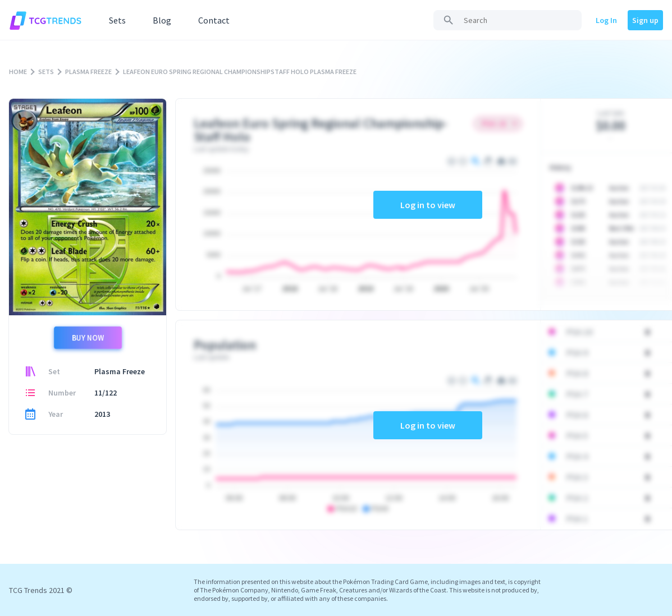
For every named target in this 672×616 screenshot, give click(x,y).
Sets (117, 20)
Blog (162, 20)
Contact (214, 20)
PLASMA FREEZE (88, 72)
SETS (46, 72)
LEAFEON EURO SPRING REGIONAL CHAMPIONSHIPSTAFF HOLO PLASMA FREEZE (240, 72)
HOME (18, 72)
